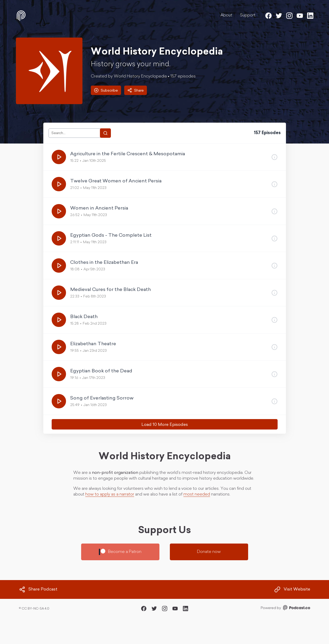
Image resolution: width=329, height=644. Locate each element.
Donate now (209, 552)
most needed (197, 494)
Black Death (84, 317)
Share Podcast (38, 589)
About (226, 15)
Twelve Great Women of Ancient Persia (116, 181)
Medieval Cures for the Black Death (110, 290)
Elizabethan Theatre (93, 344)
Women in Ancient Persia (99, 208)
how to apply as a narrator (110, 494)
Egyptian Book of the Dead (101, 371)
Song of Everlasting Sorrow (102, 398)
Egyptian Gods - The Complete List (111, 235)
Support (248, 15)
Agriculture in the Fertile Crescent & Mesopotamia (128, 154)
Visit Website (292, 589)
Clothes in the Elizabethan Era (104, 263)
